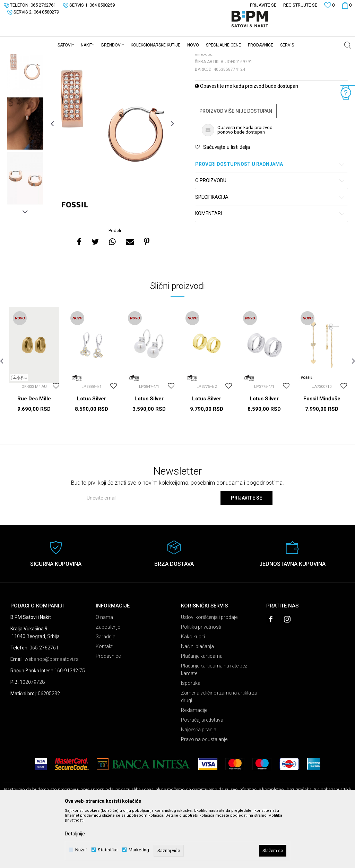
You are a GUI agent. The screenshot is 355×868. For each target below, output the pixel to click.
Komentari (270, 268)
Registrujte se (300, 5)
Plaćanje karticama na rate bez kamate (214, 724)
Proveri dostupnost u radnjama (270, 218)
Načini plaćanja (197, 700)
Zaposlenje (108, 681)
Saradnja (106, 691)
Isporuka (191, 737)
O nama (104, 671)
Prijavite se (246, 552)
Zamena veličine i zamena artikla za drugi (219, 751)
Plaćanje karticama (202, 710)
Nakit (72, 59)
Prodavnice (108, 710)
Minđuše (90, 59)
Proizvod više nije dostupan (236, 165)
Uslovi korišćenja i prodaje (209, 671)
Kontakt (104, 700)
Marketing (139, 850)
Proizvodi (53, 59)
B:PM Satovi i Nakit (21, 59)
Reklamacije (194, 764)
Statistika (108, 850)
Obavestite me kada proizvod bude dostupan (246, 140)
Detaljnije (75, 834)
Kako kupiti (193, 691)
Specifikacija (270, 251)
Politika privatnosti (201, 681)
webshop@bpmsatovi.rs (52, 713)
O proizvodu (270, 235)
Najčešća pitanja (199, 784)
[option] (25, 123)
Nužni (81, 850)
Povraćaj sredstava (202, 774)
